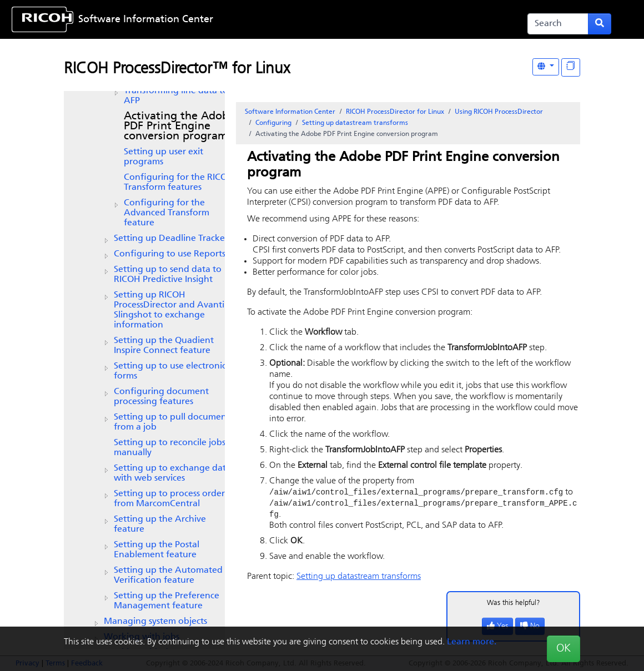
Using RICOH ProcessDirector (499, 112)
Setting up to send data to (168, 275)
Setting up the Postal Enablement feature (157, 550)
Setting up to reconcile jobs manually (170, 448)
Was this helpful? (514, 605)
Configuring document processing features (161, 397)
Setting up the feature (164, 346)
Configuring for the (179, 183)
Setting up (171, 239)
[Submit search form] (600, 24)
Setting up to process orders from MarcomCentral (171, 499)
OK (563, 649)
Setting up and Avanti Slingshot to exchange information (169, 310)
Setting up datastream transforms (355, 123)
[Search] (558, 24)
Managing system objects (155, 622)
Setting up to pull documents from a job (173, 422)
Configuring (273, 123)
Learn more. (472, 642)
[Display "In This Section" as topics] (571, 67)
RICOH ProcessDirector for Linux (395, 112)
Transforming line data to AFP (176, 96)
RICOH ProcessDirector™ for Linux (177, 69)
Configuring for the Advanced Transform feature (167, 213)
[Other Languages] (546, 67)
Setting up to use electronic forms (170, 371)
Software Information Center (146, 20)
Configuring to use (170, 254)
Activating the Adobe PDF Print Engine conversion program (179, 127)
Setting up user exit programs (163, 157)
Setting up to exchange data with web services (172, 473)
